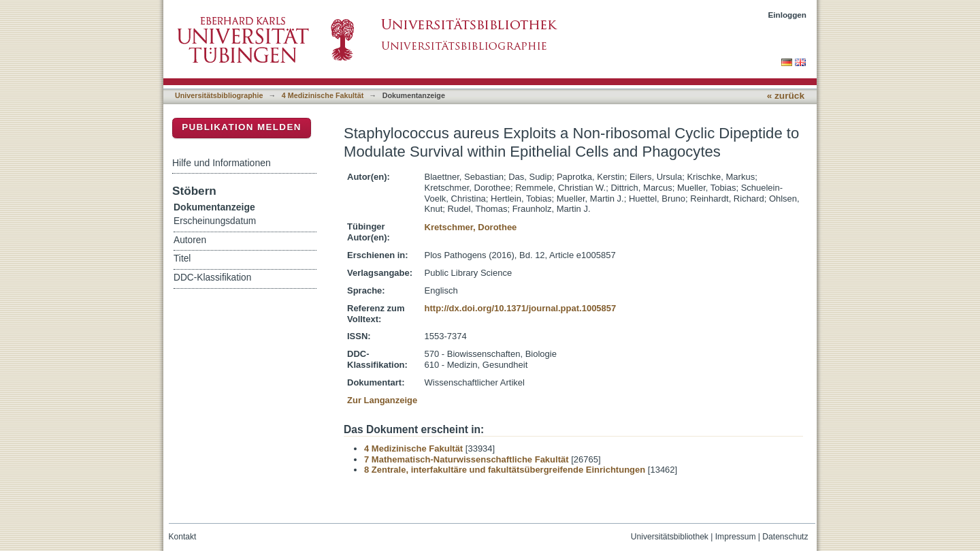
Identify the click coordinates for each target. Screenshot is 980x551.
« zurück (786, 96)
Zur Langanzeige (382, 400)
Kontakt (183, 537)
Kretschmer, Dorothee (471, 227)
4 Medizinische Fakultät (323, 95)
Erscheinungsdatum (215, 221)
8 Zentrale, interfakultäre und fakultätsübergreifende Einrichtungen (505, 470)
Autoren (190, 240)
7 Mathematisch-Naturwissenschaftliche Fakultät (467, 459)
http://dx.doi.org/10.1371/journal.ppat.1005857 (521, 308)
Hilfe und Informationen (222, 163)
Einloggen (788, 15)
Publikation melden (242, 127)
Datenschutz (785, 537)
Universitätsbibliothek (670, 537)
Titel (182, 258)
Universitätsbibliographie (219, 95)
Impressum (736, 537)
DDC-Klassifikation (212, 278)
